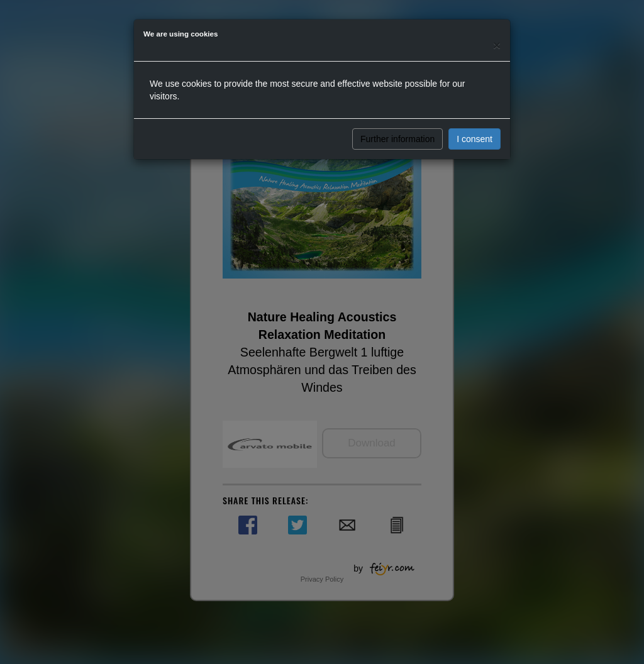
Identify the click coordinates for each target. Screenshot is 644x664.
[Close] (497, 45)
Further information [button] (397, 139)
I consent (475, 139)
